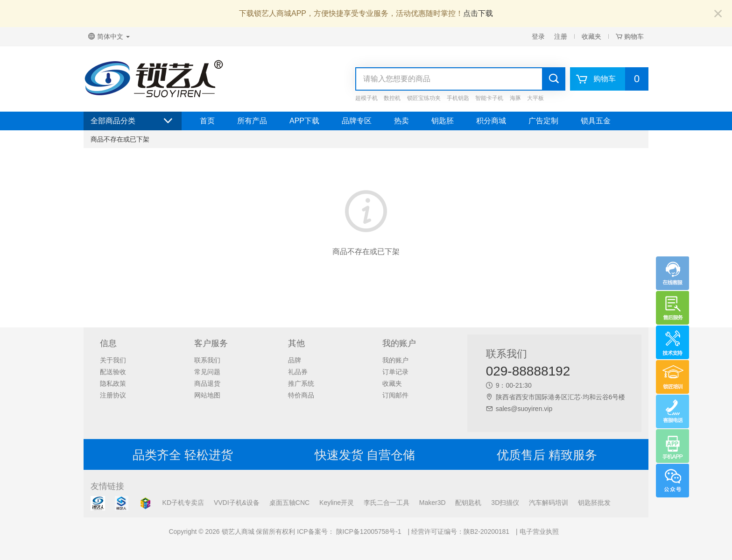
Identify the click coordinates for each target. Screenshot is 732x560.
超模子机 (366, 98)
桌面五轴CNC (289, 503)
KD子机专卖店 (183, 503)
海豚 (515, 98)
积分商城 (491, 121)
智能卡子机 (489, 98)
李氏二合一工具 (387, 503)
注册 (561, 36)
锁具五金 (596, 121)
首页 (207, 121)
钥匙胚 (443, 121)
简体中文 (109, 36)
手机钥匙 (458, 98)
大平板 (535, 98)
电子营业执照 (539, 532)
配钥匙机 (468, 503)
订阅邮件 (395, 395)
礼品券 (298, 372)
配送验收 (113, 372)
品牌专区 (357, 121)
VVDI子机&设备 (237, 503)
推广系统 (301, 383)
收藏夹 (591, 36)
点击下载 (478, 13)
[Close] (718, 14)
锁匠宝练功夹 (424, 98)
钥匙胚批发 (594, 503)
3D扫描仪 (505, 503)
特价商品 (301, 395)
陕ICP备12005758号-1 (368, 532)
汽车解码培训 (549, 503)
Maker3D (433, 503)
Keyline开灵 (337, 503)
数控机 (392, 98)
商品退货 (207, 383)
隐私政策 (113, 383)
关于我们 (113, 360)
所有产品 (252, 121)
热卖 (401, 121)
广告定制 (543, 121)
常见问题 (207, 372)
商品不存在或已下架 (120, 139)
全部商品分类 (133, 121)
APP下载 (304, 121)
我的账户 (395, 360)
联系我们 (207, 360)
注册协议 (113, 395)
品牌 (295, 360)
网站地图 (207, 395)
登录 (538, 36)
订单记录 (395, 372)
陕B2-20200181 (486, 532)
